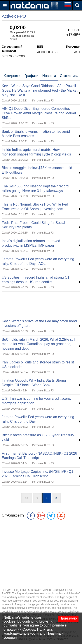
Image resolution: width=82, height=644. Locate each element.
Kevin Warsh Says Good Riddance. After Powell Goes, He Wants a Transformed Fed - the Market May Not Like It (40, 90)
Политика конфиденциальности (28, 631)
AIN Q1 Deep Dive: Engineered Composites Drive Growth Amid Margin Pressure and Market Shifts (39, 113)
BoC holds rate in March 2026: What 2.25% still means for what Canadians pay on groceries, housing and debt (38, 344)
